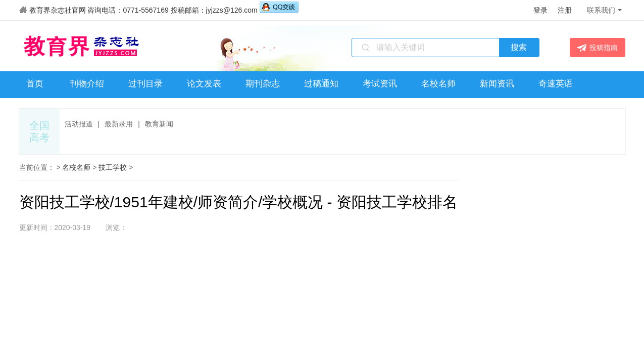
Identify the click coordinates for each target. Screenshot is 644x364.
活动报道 (79, 124)
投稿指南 (597, 48)
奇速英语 (556, 84)
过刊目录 (145, 84)
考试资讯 (380, 84)
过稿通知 (321, 84)
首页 (35, 84)
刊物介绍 (87, 84)
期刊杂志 (263, 84)
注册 (565, 10)
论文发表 (204, 84)
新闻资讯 (497, 84)
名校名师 (438, 84)
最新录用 (119, 124)
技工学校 (113, 167)
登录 (540, 10)
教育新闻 (159, 124)
